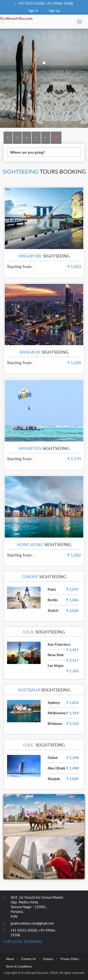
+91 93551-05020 (31, 3)
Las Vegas (56, 665)
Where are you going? (28, 152)
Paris (52, 589)
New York (56, 655)
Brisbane (55, 723)
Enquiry (48, 959)
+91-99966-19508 (59, 3)
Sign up (54, 11)
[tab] (8, 138)
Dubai (53, 757)
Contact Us (29, 959)
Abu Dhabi (56, 768)
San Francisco (59, 644)
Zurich (53, 610)
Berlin (53, 600)
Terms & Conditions (19, 966)
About (10, 959)
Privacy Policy (70, 959)
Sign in (33, 11)
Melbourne (57, 713)
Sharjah (54, 779)
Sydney (54, 702)
